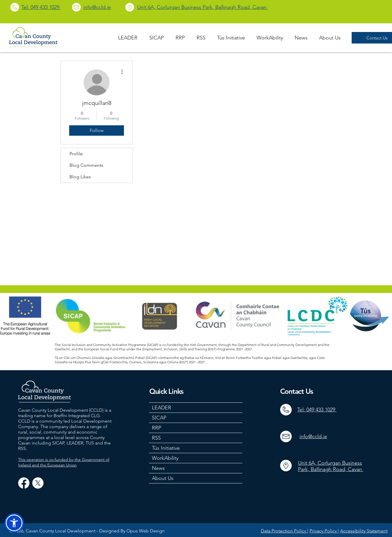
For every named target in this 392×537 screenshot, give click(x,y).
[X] (38, 483)
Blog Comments (86, 165)
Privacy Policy (324, 531)
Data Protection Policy (284, 531)
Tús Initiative (166, 448)
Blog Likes (80, 177)
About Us (163, 478)
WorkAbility (165, 458)
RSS (156, 438)
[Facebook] (24, 483)
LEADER (162, 408)
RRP (157, 428)
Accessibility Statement (364, 531)
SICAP (159, 418)
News (158, 468)
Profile (76, 154)
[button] (14, 523)
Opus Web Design (146, 531)
